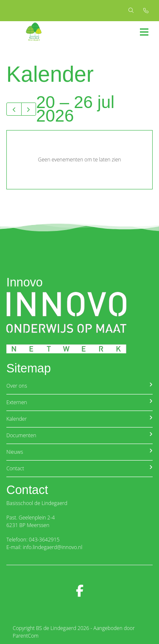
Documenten (79, 435)
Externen (79, 402)
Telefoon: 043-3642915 (33, 540)
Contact (79, 468)
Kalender (79, 419)
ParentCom (26, 636)
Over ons (79, 386)
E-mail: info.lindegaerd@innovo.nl (44, 547)
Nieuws (79, 452)
